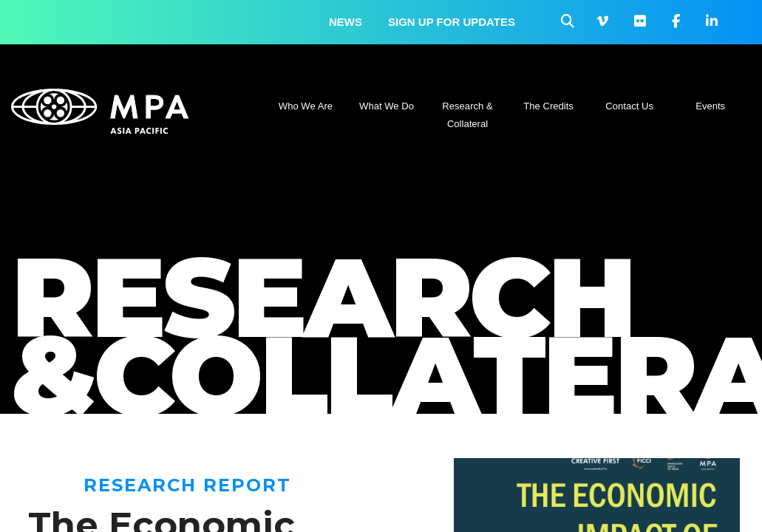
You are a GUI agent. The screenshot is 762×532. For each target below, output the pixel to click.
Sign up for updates (452, 22)
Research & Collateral (467, 115)
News (346, 22)
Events (710, 106)
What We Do (387, 106)
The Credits (548, 106)
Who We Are (306, 106)
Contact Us (629, 106)
